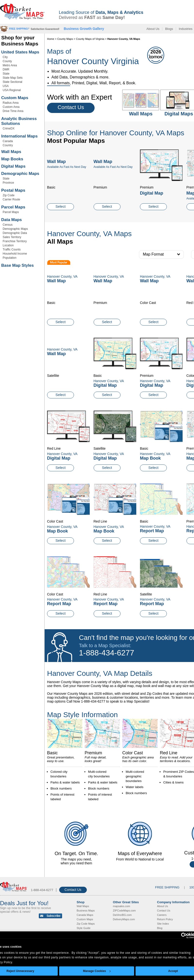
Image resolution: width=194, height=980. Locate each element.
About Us (153, 29)
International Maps (19, 136)
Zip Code (9, 195)
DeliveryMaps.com (124, 919)
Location (8, 245)
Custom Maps (15, 98)
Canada (8, 141)
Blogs (169, 29)
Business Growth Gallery (84, 29)
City (5, 57)
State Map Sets (13, 78)
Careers (162, 915)
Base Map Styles (17, 265)
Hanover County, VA (109, 381)
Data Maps (12, 220)
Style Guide (84, 928)
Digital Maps (13, 166)
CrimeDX (9, 129)
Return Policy (165, 919)
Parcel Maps (13, 207)
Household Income (15, 254)
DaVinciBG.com (122, 915)
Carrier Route (11, 199)
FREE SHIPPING (167, 887)
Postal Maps (13, 190)
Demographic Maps (20, 174)
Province (8, 183)
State (6, 74)
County (7, 61)
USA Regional (12, 90)
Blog (160, 928)
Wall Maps (11, 152)
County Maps (65, 39)
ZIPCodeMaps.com (124, 911)
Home (51, 39)
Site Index (163, 924)
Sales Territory (12, 237)
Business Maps (86, 911)
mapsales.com (122, 906)
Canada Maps (85, 915)
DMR (6, 69)
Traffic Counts (12, 249)
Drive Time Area (13, 111)
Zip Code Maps (86, 924)
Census (8, 225)
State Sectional (12, 82)
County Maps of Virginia (90, 39)
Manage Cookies (97, 971)
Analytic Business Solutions (19, 121)
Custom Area (11, 107)
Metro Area (10, 65)
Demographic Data (15, 233)
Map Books (12, 159)
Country (8, 145)
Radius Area (11, 103)
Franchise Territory (15, 241)
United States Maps (20, 52)
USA (6, 86)
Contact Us (71, 107)
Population (10, 258)
